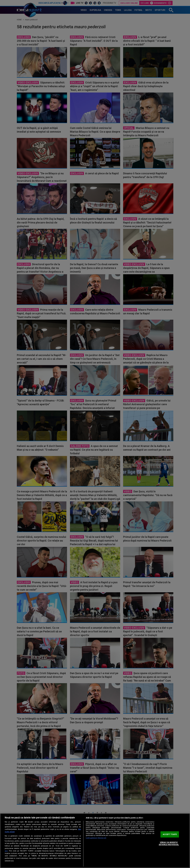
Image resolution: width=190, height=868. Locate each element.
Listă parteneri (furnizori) (96, 838)
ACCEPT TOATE (170, 834)
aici (6, 851)
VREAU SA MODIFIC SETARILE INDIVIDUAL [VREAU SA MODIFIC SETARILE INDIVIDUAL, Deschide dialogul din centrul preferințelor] (169, 844)
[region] (95, 841)
